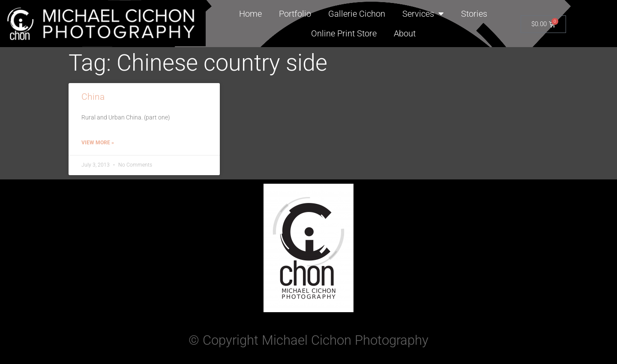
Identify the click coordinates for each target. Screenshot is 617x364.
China (93, 97)
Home (250, 14)
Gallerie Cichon (357, 14)
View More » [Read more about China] (98, 143)
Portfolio (295, 14)
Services (423, 14)
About (405, 33)
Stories (474, 14)
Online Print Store (344, 33)
